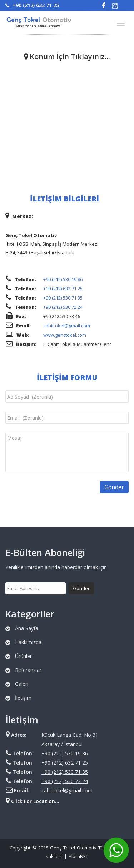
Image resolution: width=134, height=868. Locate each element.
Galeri (22, 684)
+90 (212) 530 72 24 (63, 307)
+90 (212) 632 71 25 (32, 5)
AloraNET (78, 856)
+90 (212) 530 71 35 (63, 298)
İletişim (23, 698)
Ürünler (23, 656)
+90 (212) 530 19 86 (63, 279)
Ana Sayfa (27, 628)
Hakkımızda (28, 642)
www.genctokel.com (65, 335)
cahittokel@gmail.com (67, 326)
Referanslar (28, 670)
